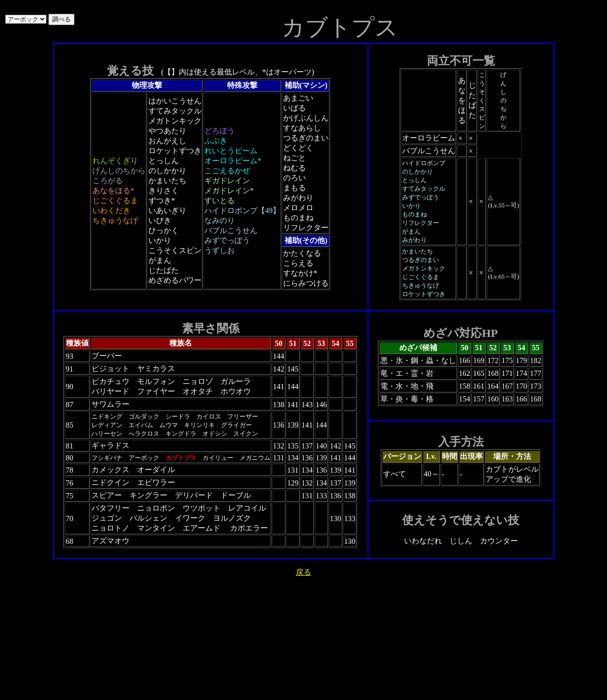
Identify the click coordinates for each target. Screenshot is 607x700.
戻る (303, 572)
